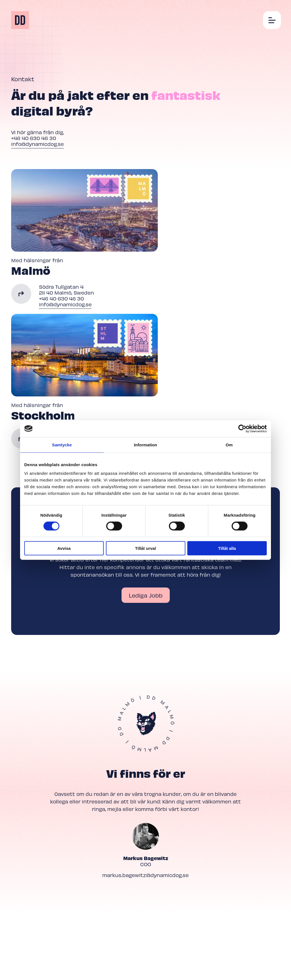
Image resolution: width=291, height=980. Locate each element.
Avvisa (64, 548)
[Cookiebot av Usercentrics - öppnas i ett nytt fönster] (242, 428)
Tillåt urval (146, 548)
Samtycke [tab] (62, 445)
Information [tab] (145, 445)
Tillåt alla (227, 548)
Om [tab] (229, 445)
